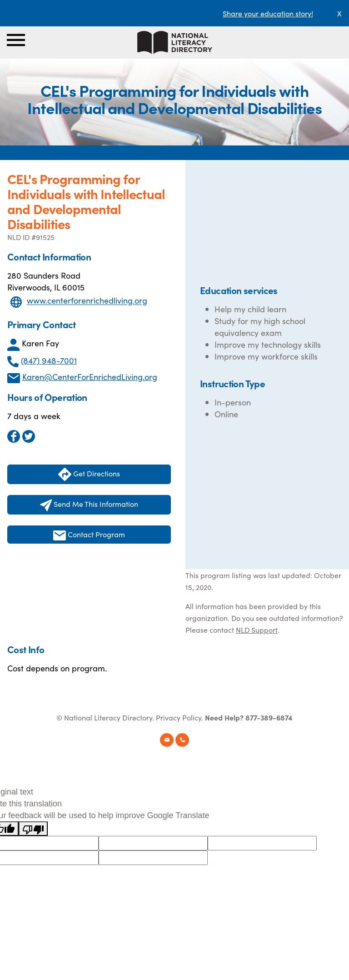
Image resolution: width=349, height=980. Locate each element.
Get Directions (89, 474)
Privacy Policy (179, 717)
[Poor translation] (33, 829)
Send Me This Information (89, 505)
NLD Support (257, 630)
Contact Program (89, 535)
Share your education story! (268, 13)
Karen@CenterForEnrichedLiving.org (90, 377)
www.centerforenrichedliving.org (87, 301)
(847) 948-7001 (49, 360)
